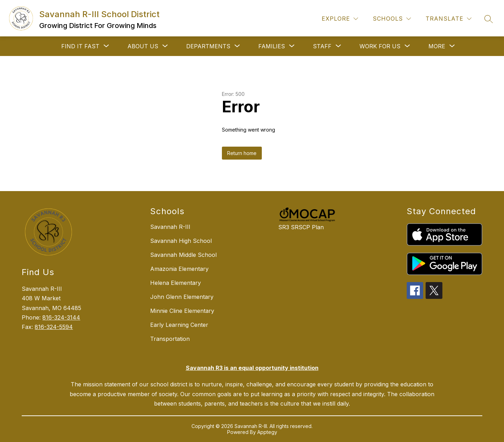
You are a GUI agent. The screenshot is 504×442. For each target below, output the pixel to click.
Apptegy (267, 432)
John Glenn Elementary (182, 297)
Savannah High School (181, 241)
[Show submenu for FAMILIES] (272, 46)
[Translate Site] (449, 19)
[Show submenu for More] (437, 46)
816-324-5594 (54, 327)
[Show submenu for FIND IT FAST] (80, 46)
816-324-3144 (61, 317)
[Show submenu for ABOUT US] (143, 46)
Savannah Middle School (183, 255)
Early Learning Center (179, 325)
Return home (242, 153)
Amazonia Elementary (179, 269)
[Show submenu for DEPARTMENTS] (208, 46)
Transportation (170, 339)
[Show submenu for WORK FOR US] (380, 46)
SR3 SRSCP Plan (301, 227)
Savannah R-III (170, 227)
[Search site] (489, 19)
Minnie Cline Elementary (182, 311)
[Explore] (340, 19)
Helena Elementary (176, 283)
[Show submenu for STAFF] (322, 46)
